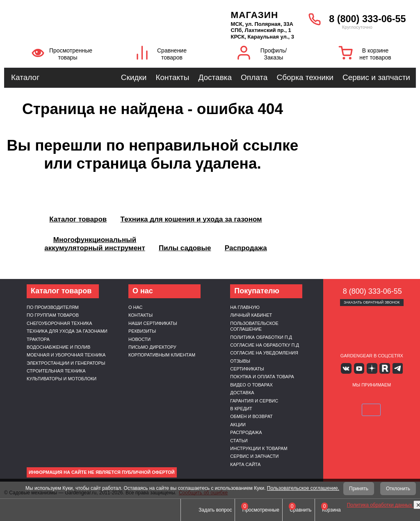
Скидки (134, 77)
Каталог (25, 77)
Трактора (38, 339)
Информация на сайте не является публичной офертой (102, 472)
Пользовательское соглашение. (303, 488)
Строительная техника (56, 371)
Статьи (239, 441)
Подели (391, 398)
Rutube (384, 368)
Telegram (396, 368)
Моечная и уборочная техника (66, 355)
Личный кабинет (251, 315)
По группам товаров (53, 315)
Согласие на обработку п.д (265, 345)
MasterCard (362, 398)
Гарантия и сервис (254, 401)
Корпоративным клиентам (162, 355)
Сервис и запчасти (376, 77)
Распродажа (246, 432)
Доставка (215, 77)
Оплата (254, 77)
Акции (238, 425)
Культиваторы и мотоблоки (62, 379)
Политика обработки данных (380, 505)
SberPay (372, 409)
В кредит (241, 409)
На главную (245, 307)
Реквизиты (142, 331)
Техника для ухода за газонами (67, 331)
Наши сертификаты (153, 323)
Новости (139, 339)
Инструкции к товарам (259, 448)
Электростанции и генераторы (66, 363)
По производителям (53, 307)
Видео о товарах (251, 385)
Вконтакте (348, 368)
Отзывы (240, 361)
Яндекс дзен (372, 368)
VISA (343, 398)
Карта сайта (245, 464)
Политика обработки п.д (261, 337)
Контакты (172, 77)
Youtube (360, 368)
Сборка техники (305, 77)
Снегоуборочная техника (59, 323)
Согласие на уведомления (264, 353)
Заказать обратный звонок (372, 302)
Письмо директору (152, 347)
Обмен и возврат (251, 416)
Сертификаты (247, 369)
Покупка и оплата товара (262, 377)
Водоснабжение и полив (58, 347)
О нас (136, 307)
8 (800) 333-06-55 (367, 19)
